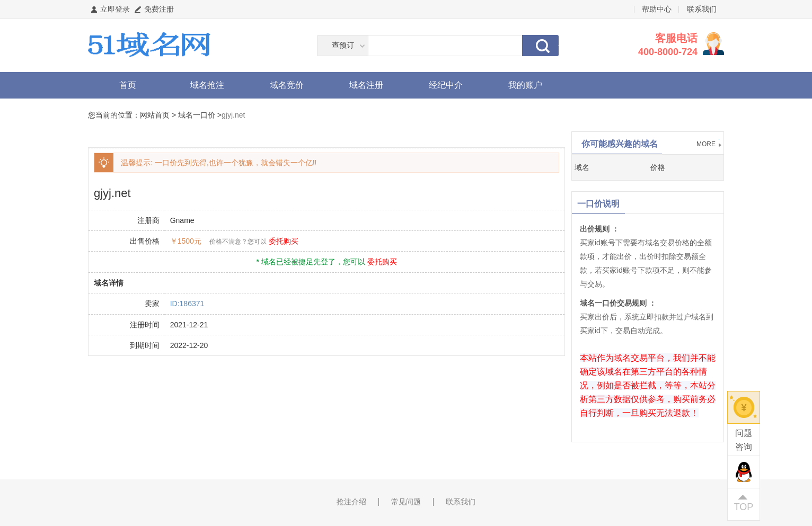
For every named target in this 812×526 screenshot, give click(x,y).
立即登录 (115, 9)
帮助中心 (657, 9)
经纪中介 (446, 85)
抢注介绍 (351, 502)
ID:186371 (187, 304)
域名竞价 (287, 85)
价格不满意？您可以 (238, 242)
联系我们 (702, 9)
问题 (744, 441)
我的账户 (525, 85)
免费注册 (159, 9)
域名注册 (366, 85)
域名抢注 (207, 85)
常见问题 (406, 502)
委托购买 (284, 241)
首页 (128, 85)
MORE (706, 144)
